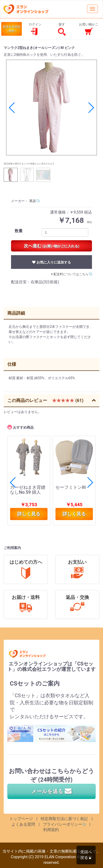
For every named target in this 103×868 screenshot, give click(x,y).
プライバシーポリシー (63, 824)
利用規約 (51, 830)
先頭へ (86, 855)
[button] (91, 108)
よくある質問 (23, 824)
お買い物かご (88, 29)
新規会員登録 (12, 29)
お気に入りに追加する (51, 262)
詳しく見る (74, 514)
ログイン (35, 29)
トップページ (21, 819)
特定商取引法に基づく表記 (64, 819)
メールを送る (51, 791)
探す (62, 29)
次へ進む (52, 246)
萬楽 (33, 201)
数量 (19, 231)
